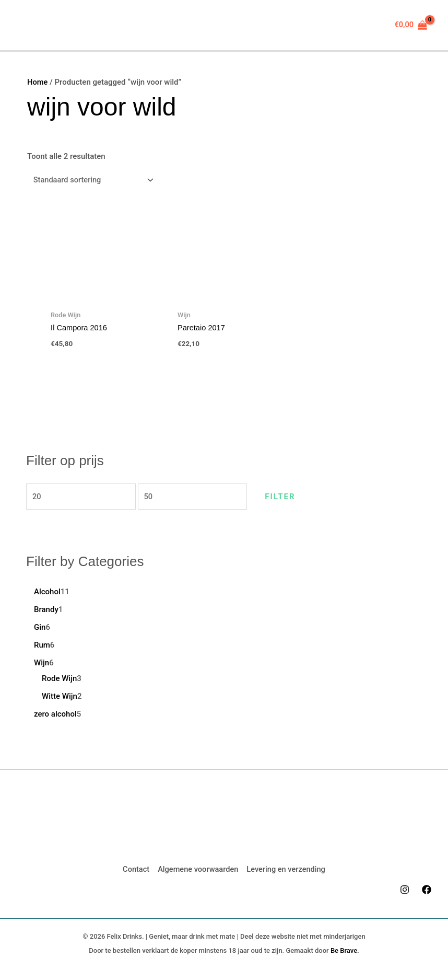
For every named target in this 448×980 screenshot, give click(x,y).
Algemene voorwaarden (198, 868)
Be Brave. (345, 949)
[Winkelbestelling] (93, 180)
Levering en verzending (287, 868)
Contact (134, 868)
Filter (294, 497)
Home (38, 82)
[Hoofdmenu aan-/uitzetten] (28, 25)
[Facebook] (427, 888)
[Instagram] (405, 888)
